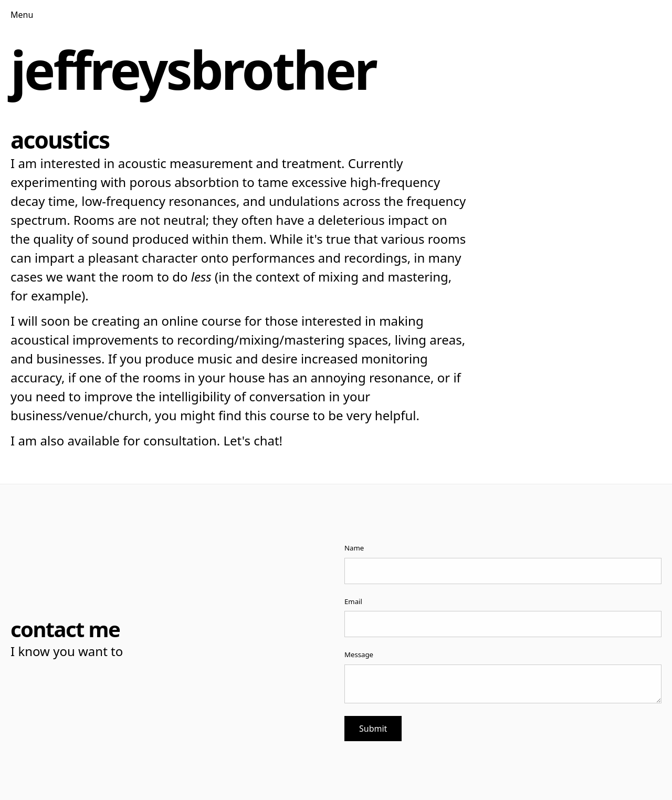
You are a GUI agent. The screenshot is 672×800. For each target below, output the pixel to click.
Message (359, 654)
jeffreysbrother (193, 69)
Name (354, 548)
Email (353, 601)
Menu (22, 15)
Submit (373, 729)
